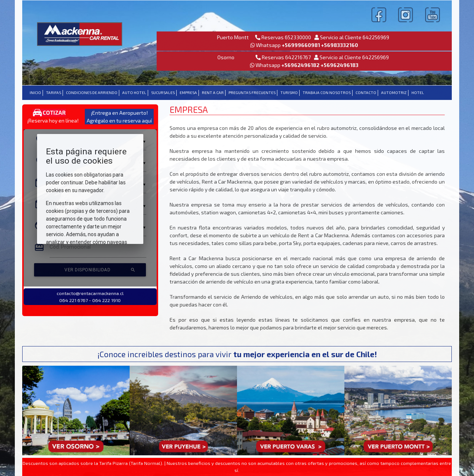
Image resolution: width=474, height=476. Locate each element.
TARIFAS (54, 93)
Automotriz (394, 93)
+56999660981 (301, 45)
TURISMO (289, 93)
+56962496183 (340, 65)
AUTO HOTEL (134, 93)
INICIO (35, 93)
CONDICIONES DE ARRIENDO (92, 93)
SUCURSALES (163, 93)
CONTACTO (366, 93)
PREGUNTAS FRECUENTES (252, 93)
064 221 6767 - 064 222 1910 (90, 300)
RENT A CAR (213, 93)
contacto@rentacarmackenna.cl (90, 293)
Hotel (418, 93)
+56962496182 (301, 65)
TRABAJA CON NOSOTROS (327, 93)
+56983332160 (340, 45)
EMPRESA (188, 93)
